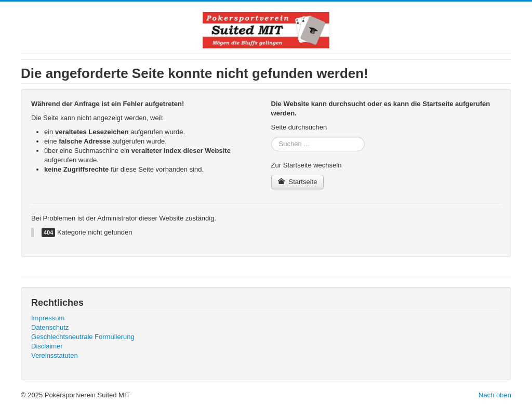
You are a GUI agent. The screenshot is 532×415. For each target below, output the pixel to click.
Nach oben (495, 395)
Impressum (48, 318)
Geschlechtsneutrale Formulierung (83, 337)
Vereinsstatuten (55, 355)
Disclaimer (47, 346)
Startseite (298, 182)
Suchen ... (271, 137)
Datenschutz (50, 327)
